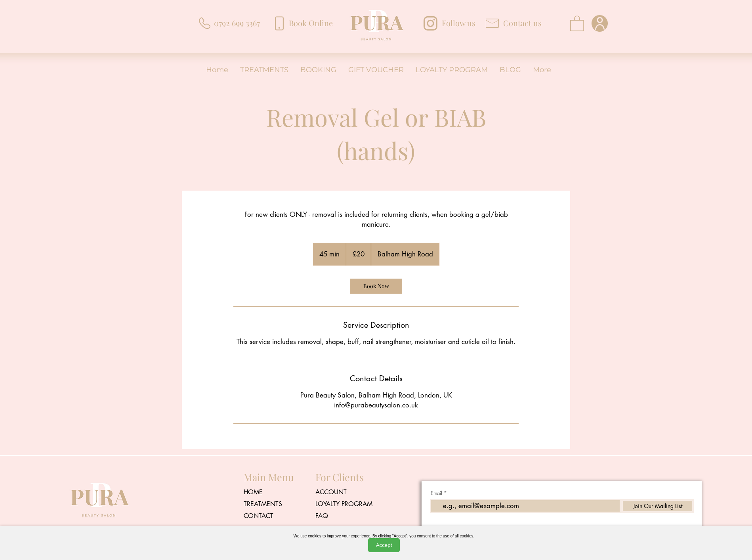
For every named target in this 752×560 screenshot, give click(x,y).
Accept (384, 545)
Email (436, 493)
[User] (600, 23)
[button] (577, 23)
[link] (376, 286)
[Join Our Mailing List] (658, 506)
